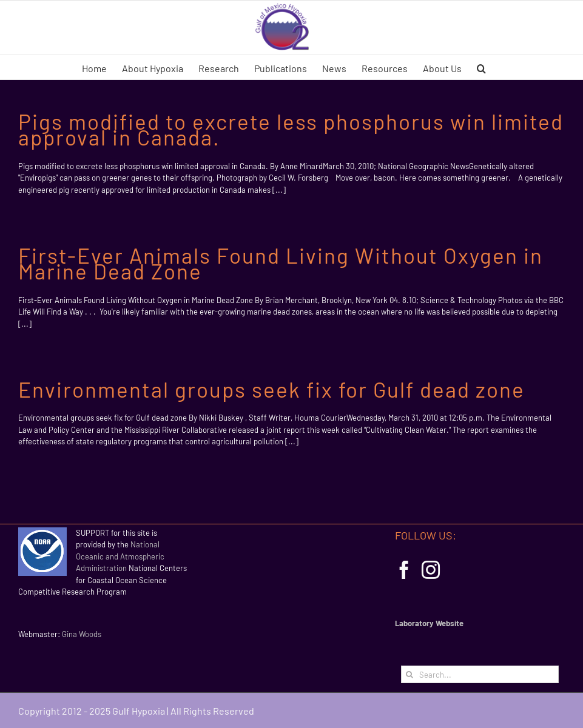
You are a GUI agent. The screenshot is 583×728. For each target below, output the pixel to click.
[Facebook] (404, 570)
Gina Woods (82, 634)
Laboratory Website (429, 623)
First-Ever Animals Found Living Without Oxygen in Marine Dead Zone (281, 263)
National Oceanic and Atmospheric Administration (120, 556)
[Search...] (480, 674)
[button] (481, 67)
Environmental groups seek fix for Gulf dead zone (271, 389)
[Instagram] (431, 570)
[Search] (410, 674)
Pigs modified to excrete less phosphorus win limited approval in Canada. (291, 129)
